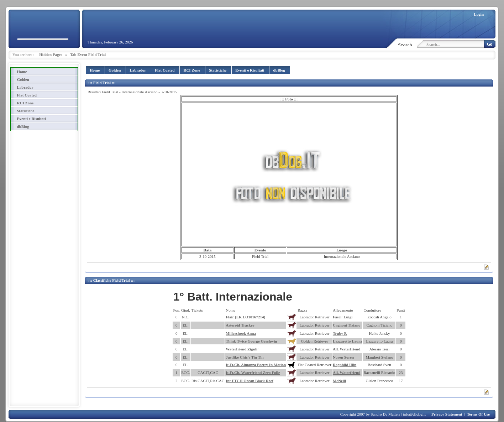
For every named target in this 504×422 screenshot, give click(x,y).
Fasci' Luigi (343, 317)
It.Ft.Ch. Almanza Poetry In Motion (256, 365)
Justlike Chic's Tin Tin (245, 357)
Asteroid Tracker (240, 325)
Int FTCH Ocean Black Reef (250, 381)
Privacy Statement (447, 414)
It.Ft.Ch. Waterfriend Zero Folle (253, 372)
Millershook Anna (241, 333)
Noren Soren (343, 357)
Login (479, 14)
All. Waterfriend (346, 349)
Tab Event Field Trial (88, 54)
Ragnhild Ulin (345, 365)
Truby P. (340, 333)
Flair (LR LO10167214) (245, 317)
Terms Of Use (478, 414)
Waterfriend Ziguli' (242, 349)
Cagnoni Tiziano (347, 325)
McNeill (339, 381)
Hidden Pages (51, 54)
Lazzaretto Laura (348, 341)
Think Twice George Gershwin (251, 341)
